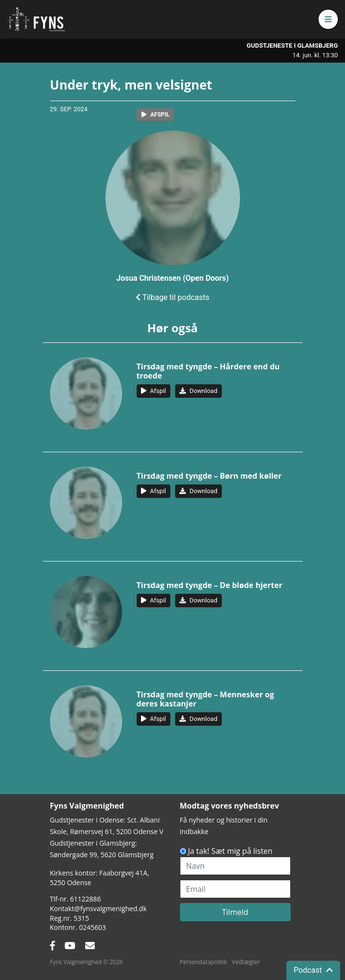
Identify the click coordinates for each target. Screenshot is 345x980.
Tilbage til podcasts (172, 297)
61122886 (86, 899)
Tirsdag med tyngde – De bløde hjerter (210, 585)
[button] (328, 19)
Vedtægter (246, 962)
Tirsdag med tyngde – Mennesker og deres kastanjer (205, 699)
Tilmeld (235, 912)
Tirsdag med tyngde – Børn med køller (209, 476)
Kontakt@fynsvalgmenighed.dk (98, 908)
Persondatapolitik (204, 962)
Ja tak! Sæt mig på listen (230, 851)
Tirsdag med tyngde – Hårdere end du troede (208, 371)
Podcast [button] (313, 970)
